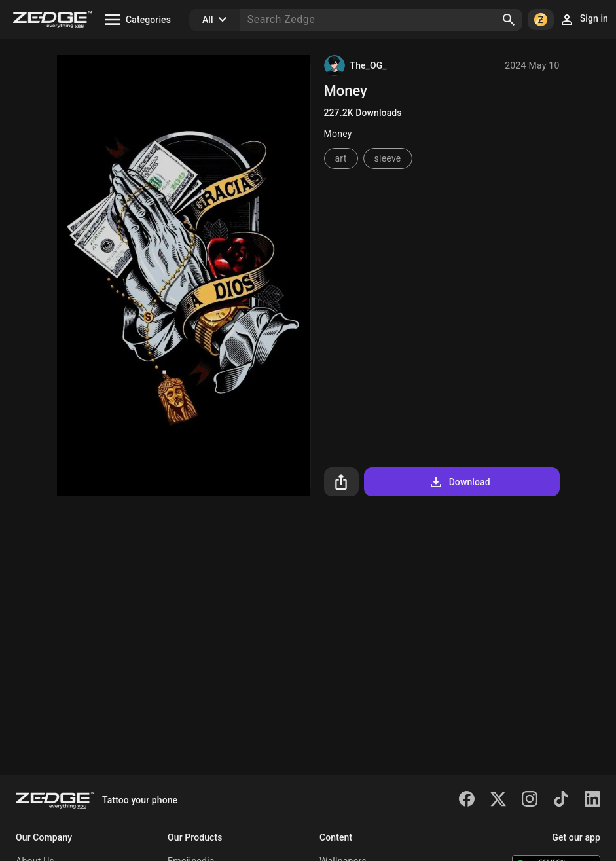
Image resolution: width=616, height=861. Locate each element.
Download (459, 482)
